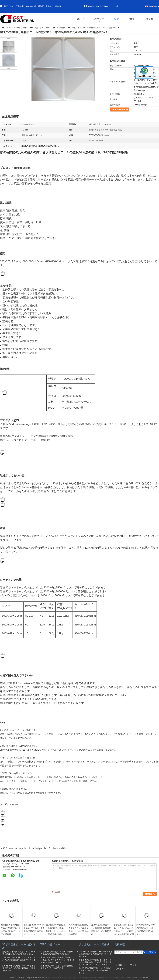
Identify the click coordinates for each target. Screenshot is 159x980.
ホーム (81, 19)
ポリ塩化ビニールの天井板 (94, 944)
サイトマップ (130, 965)
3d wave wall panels (16, 848)
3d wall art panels (37, 848)
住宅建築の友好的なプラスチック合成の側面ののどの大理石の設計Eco (57, 953)
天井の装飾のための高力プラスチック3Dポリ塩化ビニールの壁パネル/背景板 (78, 930)
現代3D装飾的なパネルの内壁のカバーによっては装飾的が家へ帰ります (146, 930)
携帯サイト (121, 969)
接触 (131, 19)
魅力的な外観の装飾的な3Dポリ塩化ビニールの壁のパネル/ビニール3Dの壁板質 (11, 930)
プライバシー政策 (17, 978)
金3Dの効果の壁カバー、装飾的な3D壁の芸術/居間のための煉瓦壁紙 (101, 930)
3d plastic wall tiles (58, 848)
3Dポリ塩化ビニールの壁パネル (30, 28)
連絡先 (113, 109)
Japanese (154, 6)
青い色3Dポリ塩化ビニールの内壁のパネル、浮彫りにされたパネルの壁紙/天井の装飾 (56, 930)
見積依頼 (148, 19)
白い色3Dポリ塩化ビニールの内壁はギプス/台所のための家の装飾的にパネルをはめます (19, 968)
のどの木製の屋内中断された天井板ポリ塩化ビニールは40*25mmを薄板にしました (95, 970)
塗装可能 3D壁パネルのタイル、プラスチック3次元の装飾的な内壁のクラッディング (34, 930)
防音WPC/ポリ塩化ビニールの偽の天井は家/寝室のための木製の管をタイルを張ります (95, 954)
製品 (117, 19)
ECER (146, 978)
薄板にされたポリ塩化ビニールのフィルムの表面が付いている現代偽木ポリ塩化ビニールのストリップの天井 (95, 962)
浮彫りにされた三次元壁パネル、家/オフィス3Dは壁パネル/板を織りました (19, 953)
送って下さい (149, 952)
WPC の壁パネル (50, 944)
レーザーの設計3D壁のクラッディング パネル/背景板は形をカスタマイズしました (19, 960)
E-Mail (119, 965)
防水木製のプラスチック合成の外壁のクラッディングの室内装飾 (57, 967)
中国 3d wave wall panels (37, 978)
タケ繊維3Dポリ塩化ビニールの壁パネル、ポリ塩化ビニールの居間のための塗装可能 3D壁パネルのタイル (124, 931)
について (99, 19)
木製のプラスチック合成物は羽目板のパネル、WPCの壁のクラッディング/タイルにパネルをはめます (57, 960)
